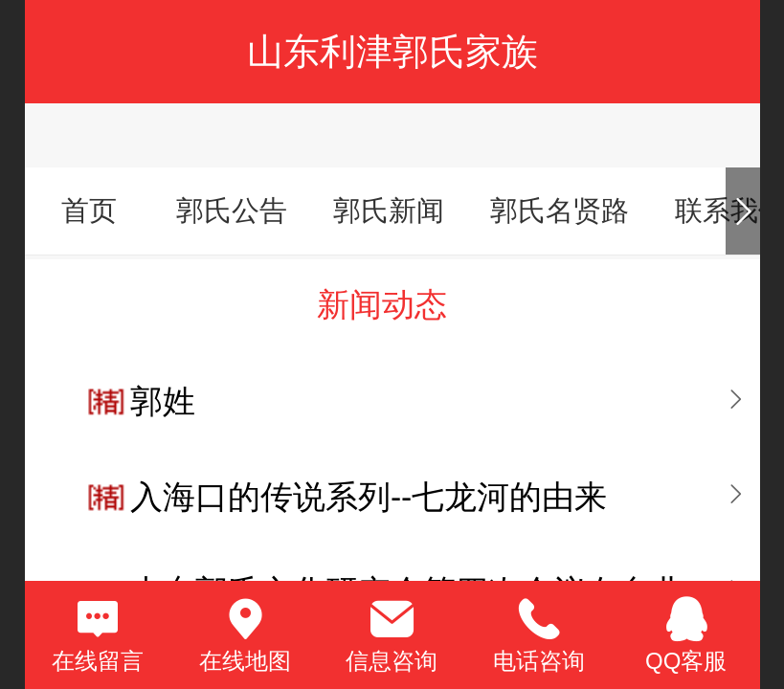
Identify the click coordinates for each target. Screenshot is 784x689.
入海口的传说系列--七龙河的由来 (369, 497)
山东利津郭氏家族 (392, 51)
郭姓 (163, 401)
